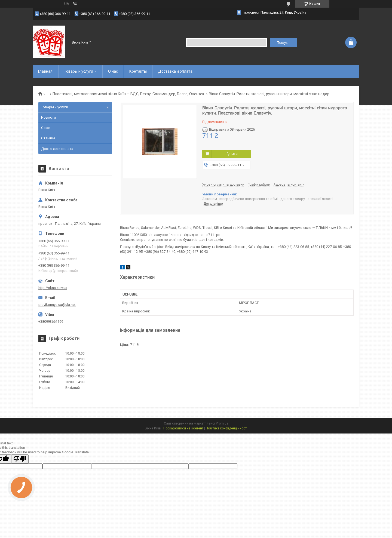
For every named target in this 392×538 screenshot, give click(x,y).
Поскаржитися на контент (183, 428)
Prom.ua (222, 423)
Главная (45, 71)
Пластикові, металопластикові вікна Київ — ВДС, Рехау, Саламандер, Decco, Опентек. (129, 94)
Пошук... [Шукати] (284, 43)
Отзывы (48, 138)
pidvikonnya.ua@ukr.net (57, 305)
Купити (232, 154)
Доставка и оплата (175, 71)
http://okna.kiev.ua (53, 288)
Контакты (138, 71)
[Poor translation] (20, 459)
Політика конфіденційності (227, 428)
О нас (113, 71)
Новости (48, 117)
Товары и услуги (79, 71)
